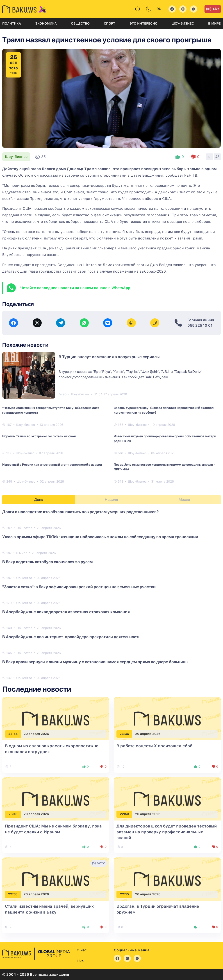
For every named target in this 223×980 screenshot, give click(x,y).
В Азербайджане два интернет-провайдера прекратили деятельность (71, 637)
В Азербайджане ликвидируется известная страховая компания (66, 612)
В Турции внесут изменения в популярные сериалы (109, 357)
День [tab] (39, 500)
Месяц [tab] (184, 500)
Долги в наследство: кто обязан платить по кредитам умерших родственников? (81, 512)
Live (213, 9)
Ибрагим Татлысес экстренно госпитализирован (39, 436)
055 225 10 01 (200, 325)
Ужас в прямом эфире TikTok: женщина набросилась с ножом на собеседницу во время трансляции (100, 537)
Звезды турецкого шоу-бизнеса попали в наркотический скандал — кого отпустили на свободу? (166, 410)
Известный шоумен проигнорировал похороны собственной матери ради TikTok (165, 439)
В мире (214, 23)
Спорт (109, 23)
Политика (12, 23)
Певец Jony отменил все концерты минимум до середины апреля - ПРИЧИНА (164, 467)
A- (209, 157)
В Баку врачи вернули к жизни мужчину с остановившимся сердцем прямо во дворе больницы (95, 662)
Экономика (46, 23)
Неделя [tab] (111, 500)
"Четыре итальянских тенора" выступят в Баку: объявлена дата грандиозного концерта (51, 410)
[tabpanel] (111, 595)
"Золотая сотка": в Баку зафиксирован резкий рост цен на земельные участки (79, 587)
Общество (80, 23)
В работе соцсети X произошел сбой (154, 746)
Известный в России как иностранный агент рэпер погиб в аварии (52, 465)
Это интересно (143, 23)
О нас (82, 950)
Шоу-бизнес (183, 23)
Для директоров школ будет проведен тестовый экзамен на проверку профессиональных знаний (167, 832)
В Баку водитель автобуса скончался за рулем (47, 562)
